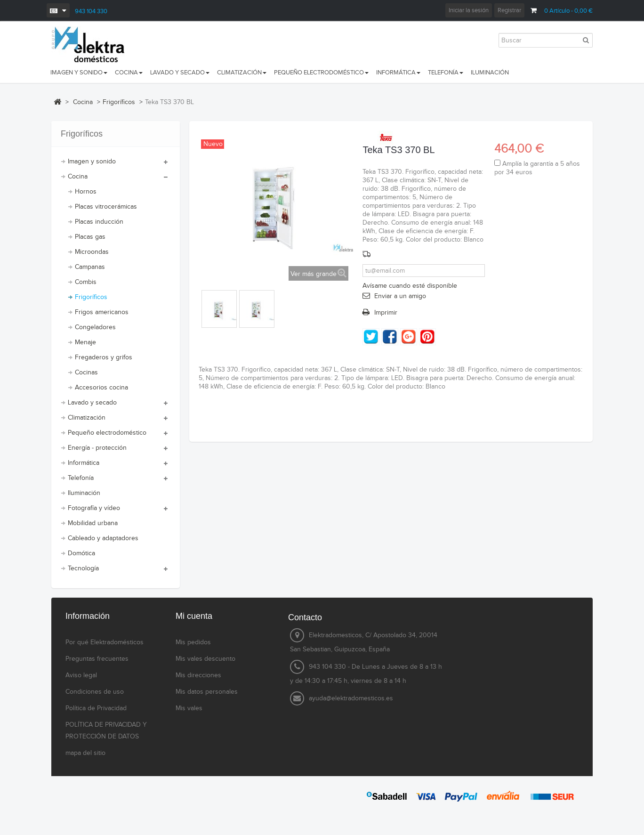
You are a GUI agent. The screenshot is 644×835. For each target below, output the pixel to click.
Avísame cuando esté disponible (410, 286)
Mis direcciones (198, 675)
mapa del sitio (85, 753)
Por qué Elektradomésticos (105, 642)
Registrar (509, 10)
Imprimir (386, 313)
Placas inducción (99, 222)
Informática (84, 463)
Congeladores (95, 327)
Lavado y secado (92, 403)
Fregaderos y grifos (104, 357)
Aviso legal (81, 675)
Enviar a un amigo (400, 296)
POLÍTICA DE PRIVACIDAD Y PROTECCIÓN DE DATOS (106, 731)
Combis (86, 282)
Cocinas (86, 373)
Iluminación (84, 493)
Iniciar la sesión (469, 10)
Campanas (90, 267)
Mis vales (189, 708)
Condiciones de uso (95, 692)
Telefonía (81, 478)
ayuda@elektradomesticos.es (351, 698)
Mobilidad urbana (93, 523)
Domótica (81, 553)
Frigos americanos (102, 312)
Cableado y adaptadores (103, 538)
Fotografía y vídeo (94, 508)
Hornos (86, 192)
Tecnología (83, 568)
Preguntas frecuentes (97, 659)
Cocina (78, 177)
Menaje (85, 342)
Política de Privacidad (96, 708)
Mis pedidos (193, 642)
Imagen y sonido (92, 162)
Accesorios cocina (101, 388)
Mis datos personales (207, 692)
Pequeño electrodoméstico (107, 433)
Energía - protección (97, 448)
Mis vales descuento (205, 659)
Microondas (92, 252)
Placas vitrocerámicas (106, 207)
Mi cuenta (194, 616)
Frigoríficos (91, 297)
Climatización (87, 418)
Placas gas (90, 237)
